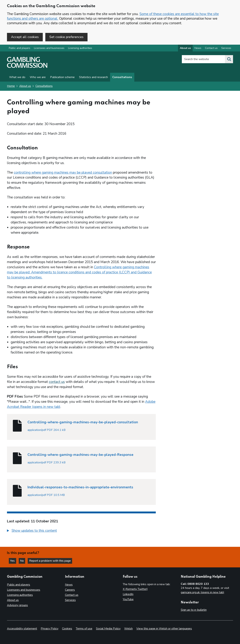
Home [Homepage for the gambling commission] (11, 86)
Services (70, 600)
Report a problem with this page (51, 561)
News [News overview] (198, 48)
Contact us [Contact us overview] (211, 48)
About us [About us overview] (185, 48)
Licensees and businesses (49, 48)
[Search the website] (229, 60)
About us (25, 86)
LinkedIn (128, 594)
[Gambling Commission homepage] (27, 67)
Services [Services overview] (226, 48)
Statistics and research (93, 78)
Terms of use (84, 629)
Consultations (122, 78)
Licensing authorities (80, 48)
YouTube (128, 599)
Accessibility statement (22, 629)
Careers (70, 590)
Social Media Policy (108, 629)
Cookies (67, 629)
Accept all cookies (25, 37)
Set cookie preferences (66, 37)
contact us (57, 382)
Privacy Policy (50, 629)
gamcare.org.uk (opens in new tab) (202, 592)
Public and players (20, 48)
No (24, 561)
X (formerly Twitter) (135, 589)
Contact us (72, 595)
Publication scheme (62, 78)
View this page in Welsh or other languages (164, 629)
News (69, 585)
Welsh (128, 629)
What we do (17, 78)
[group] (81, 532)
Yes (14, 561)
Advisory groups (17, 605)
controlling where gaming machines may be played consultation (63, 173)
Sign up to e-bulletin (194, 610)
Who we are (38, 78)
